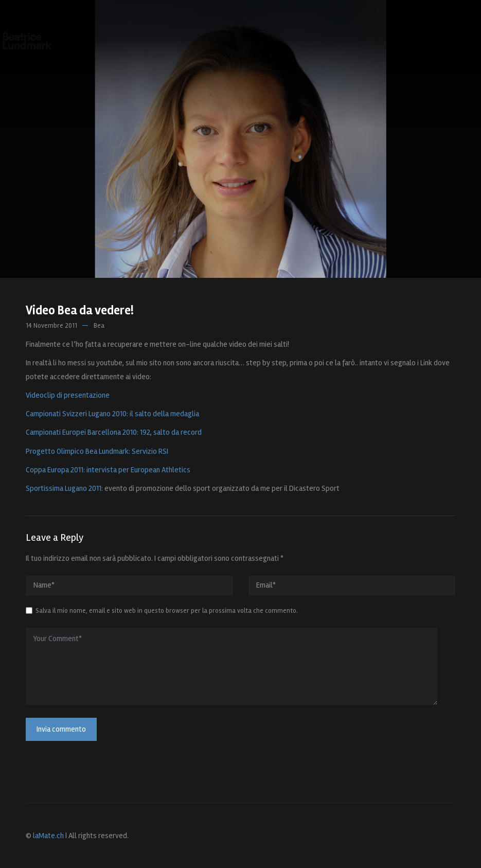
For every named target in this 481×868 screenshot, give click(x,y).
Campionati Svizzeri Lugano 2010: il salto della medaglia (112, 414)
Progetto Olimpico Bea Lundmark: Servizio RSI (97, 451)
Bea (99, 326)
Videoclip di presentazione (68, 395)
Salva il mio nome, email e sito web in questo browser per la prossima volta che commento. (167, 611)
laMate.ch (48, 836)
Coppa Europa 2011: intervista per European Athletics (108, 470)
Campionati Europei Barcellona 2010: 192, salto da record (114, 432)
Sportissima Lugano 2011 (64, 488)
